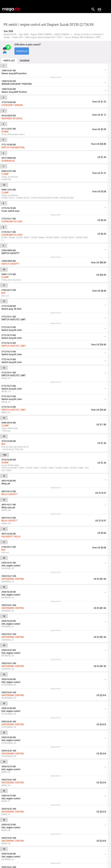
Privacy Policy (50, 851)
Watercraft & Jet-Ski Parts (95, 840)
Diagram (25, 61)
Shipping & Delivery (29, 840)
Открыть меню (106, 9)
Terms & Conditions (30, 853)
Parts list (9, 61)
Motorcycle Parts (72, 843)
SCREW (19, 105)
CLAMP (20, 129)
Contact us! (22, 51)
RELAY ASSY (22, 713)
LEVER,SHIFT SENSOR (27, 90)
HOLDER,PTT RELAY (26, 378)
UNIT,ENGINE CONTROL (27, 405)
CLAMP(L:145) (23, 729)
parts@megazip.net (28, 829)
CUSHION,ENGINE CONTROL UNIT (32, 704)
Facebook (6, 842)
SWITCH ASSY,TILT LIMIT (28, 249)
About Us (29, 846)
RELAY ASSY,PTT (24, 351)
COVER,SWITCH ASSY (27, 164)
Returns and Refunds (49, 840)
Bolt (18, 208)
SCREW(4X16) (23, 122)
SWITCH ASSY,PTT (25, 192)
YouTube (6, 848)
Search (93, 9)
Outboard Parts (94, 851)
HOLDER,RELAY (23, 722)
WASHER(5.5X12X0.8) (26, 98)
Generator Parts (94, 846)
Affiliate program (47, 858)
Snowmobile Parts (73, 854)
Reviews (47, 846)
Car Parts (68, 838)
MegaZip (11, 9)
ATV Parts (69, 848)
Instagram (11, 842)
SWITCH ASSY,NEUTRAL (28, 114)
